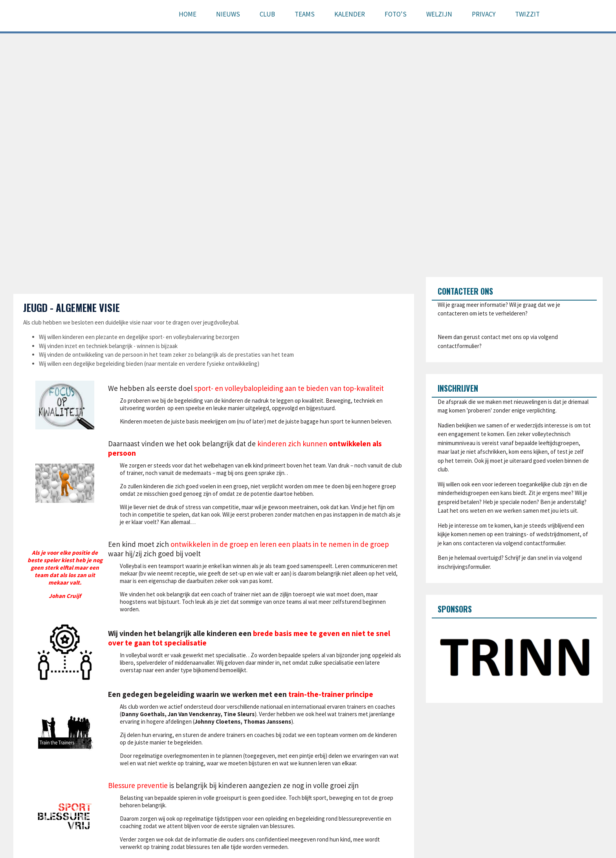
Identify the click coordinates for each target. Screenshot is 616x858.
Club (267, 14)
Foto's (396, 14)
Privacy (484, 14)
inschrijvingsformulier (464, 567)
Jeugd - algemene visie (71, 307)
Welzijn (439, 14)
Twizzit (527, 14)
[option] (514, 658)
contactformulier (458, 346)
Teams (305, 14)
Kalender (350, 14)
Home (188, 14)
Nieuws (228, 14)
